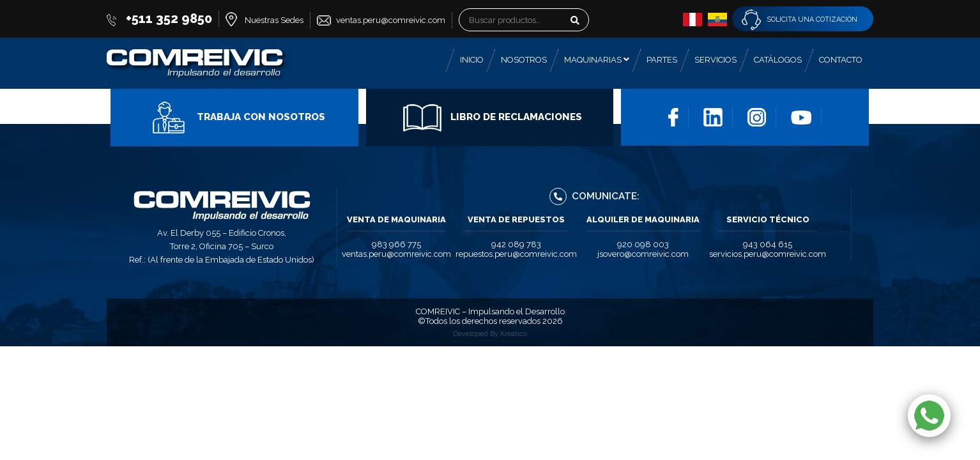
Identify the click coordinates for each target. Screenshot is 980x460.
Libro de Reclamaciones (493, 117)
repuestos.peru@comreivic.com (516, 254)
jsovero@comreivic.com (643, 254)
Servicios (716, 60)
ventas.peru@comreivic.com (391, 20)
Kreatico (514, 334)
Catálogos (778, 60)
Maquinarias (597, 60)
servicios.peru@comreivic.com (768, 254)
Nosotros (524, 60)
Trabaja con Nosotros (237, 117)
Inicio (472, 60)
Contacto (841, 60)
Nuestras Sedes (274, 20)
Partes (662, 60)
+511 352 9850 (169, 19)
